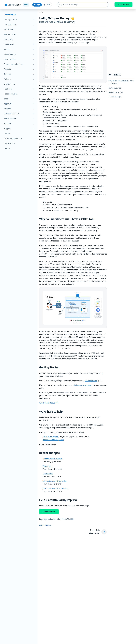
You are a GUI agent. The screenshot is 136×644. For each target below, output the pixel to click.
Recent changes (115, 97)
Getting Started (91, 381)
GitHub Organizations (13, 138)
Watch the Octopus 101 (49, 403)
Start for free (123, 5)
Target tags (47, 466)
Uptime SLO (48, 474)
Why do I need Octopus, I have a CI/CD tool (121, 82)
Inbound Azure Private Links (54, 481)
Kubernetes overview (83, 385)
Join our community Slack (53, 440)
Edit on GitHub (45, 525)
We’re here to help (116, 92)
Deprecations (10, 143)
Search (7, 148)
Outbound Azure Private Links (55, 488)
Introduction (10, 15)
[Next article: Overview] (98, 532)
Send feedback (49, 512)
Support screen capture (52, 459)
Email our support (50, 437)
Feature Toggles (11, 94)
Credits (7, 133)
